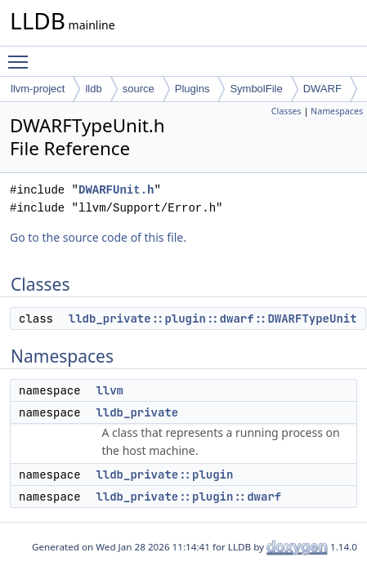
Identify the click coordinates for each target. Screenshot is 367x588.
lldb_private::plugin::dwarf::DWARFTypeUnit (213, 318)
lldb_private (137, 412)
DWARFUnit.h (116, 190)
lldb (93, 89)
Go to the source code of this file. (98, 237)
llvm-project (38, 89)
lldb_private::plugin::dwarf (188, 497)
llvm (110, 390)
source (139, 89)
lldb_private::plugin (164, 474)
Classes (286, 111)
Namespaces (337, 111)
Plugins (192, 89)
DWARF (322, 89)
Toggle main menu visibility (22, 55)
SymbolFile (256, 89)
